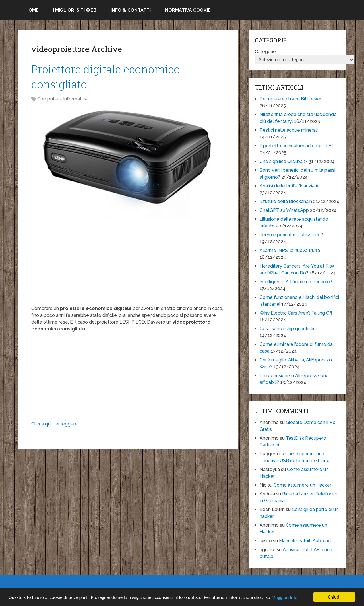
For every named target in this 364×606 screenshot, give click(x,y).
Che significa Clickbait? (284, 161)
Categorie (265, 52)
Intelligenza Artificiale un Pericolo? (296, 282)
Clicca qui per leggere (54, 424)
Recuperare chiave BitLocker (290, 99)
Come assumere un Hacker (302, 485)
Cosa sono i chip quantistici (288, 329)
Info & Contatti (131, 10)
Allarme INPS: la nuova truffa (290, 250)
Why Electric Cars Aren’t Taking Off (296, 313)
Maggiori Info (284, 597)
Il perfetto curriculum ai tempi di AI (296, 146)
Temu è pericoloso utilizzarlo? (291, 235)
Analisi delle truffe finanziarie (290, 186)
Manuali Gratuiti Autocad (305, 541)
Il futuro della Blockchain (286, 201)
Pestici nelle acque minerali (289, 130)
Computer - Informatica (62, 99)
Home (32, 10)
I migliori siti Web (75, 10)
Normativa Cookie (188, 10)
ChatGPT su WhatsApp (284, 210)
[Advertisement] (128, 265)
